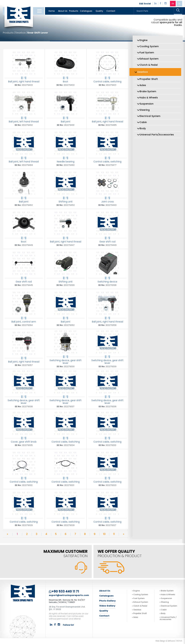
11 (114, 534)
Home (52, 11)
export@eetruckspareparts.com (69, 595)
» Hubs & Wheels (167, 595)
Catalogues (86, 11)
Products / (9, 33)
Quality (99, 11)
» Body (163, 613)
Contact (111, 11)
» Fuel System (138, 598)
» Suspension (166, 598)
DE (179, 4)
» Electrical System (168, 606)
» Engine (136, 591)
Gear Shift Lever (38, 33)
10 (104, 534)
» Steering (164, 602)
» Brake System (167, 591)
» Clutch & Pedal (140, 606)
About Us (63, 11)
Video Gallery (107, 606)
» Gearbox (137, 610)
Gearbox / (21, 33)
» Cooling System (140, 595)
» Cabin (163, 610)
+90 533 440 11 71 (64, 591)
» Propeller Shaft (139, 613)
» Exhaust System (140, 602)
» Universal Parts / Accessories (168, 618)
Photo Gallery (107, 601)
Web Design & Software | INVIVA (169, 641)
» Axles (135, 617)
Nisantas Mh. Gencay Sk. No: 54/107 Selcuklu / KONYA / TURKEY (67, 601)
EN (173, 4)
